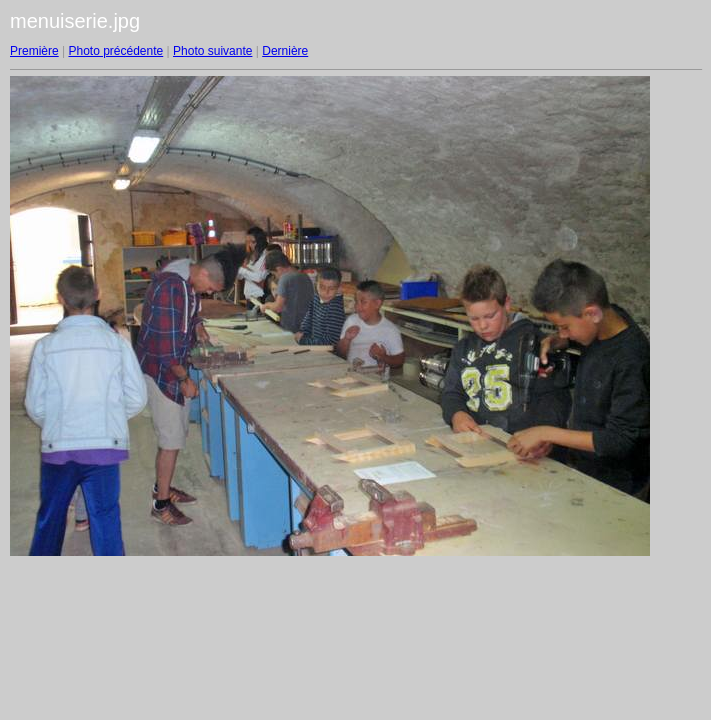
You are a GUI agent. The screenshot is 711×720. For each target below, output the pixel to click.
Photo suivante (212, 51)
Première (34, 51)
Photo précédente (115, 51)
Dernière (285, 51)
